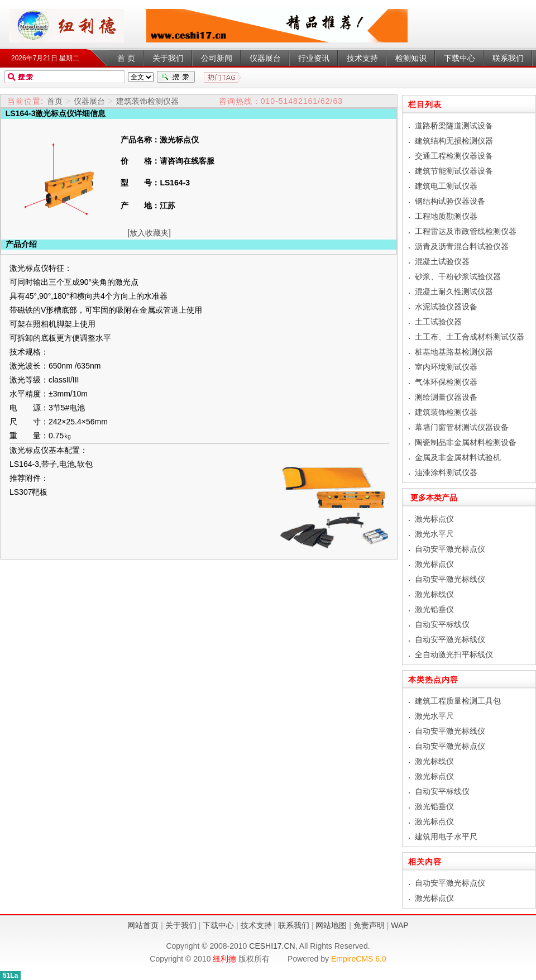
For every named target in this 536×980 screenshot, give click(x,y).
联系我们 (294, 925)
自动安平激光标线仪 (450, 579)
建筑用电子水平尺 (446, 836)
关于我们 (181, 925)
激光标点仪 (66, 26)
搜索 (176, 77)
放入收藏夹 (149, 233)
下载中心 (218, 925)
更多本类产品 (430, 498)
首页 (55, 101)
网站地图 (331, 925)
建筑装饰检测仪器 (147, 101)
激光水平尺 (434, 534)
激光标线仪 (434, 594)
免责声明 (369, 925)
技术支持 (256, 925)
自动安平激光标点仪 (450, 549)
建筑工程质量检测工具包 (458, 701)
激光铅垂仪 (434, 609)
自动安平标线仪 (442, 624)
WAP (399, 925)
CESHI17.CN (272, 946)
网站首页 (143, 925)
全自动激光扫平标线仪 (454, 654)
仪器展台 (89, 101)
